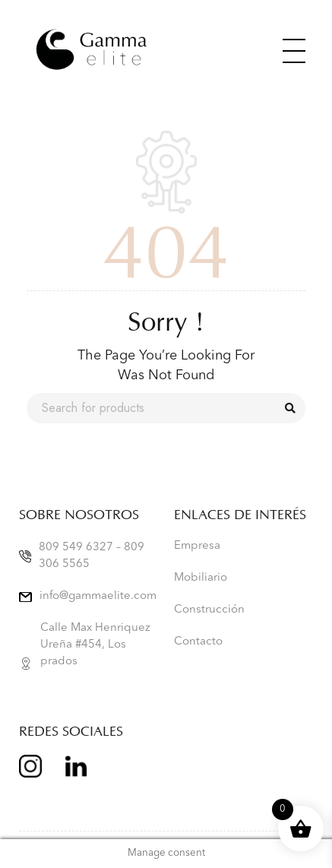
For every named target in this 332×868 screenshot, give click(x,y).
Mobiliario (201, 578)
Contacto (198, 642)
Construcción (209, 610)
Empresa (197, 546)
